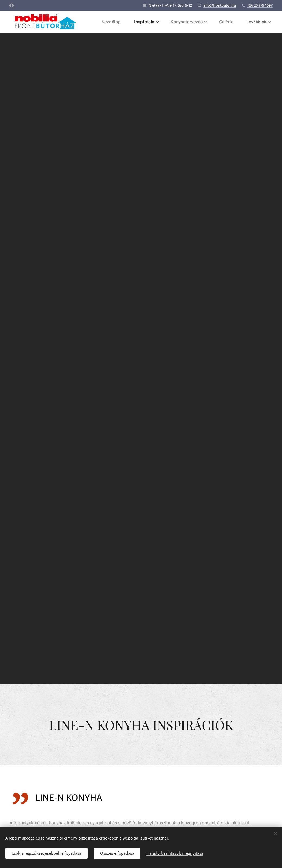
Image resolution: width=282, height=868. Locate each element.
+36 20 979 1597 (260, 5)
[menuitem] (117, 22)
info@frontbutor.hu (220, 5)
